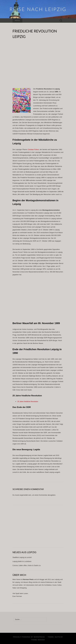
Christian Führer (33, 149)
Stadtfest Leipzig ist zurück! (22, 557)
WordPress (39, 637)
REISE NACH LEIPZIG (38, 9)
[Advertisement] (38, 65)
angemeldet (24, 495)
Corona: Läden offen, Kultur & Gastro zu (27, 565)
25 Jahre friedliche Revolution (28, 401)
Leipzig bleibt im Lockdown (22, 561)
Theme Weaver (38, 640)
